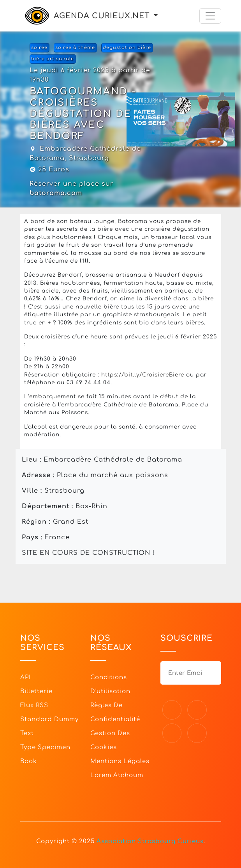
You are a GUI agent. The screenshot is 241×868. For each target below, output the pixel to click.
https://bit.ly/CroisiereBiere (143, 375)
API (26, 677)
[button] (156, 16)
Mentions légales (120, 761)
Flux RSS (34, 705)
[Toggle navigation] (210, 16)
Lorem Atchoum (117, 775)
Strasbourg (89, 158)
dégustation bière (127, 48)
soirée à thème (75, 48)
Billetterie (36, 691)
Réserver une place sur (71, 188)
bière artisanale (53, 59)
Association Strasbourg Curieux (150, 841)
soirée (39, 48)
